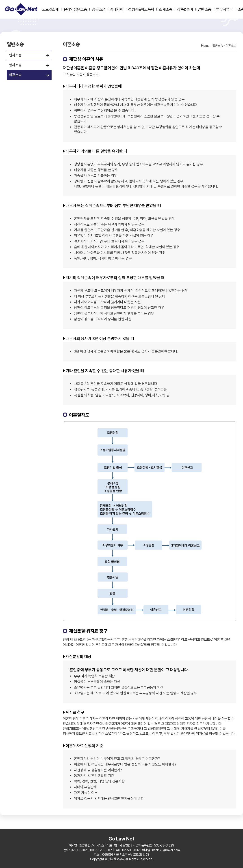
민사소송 (15, 55)
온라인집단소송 (75, 9)
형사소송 (15, 65)
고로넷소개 (51, 9)
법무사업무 (225, 9)
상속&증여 (185, 9)
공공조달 (99, 9)
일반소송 (204, 9)
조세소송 (166, 9)
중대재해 (117, 9)
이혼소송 (15, 75)
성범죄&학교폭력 (141, 9)
